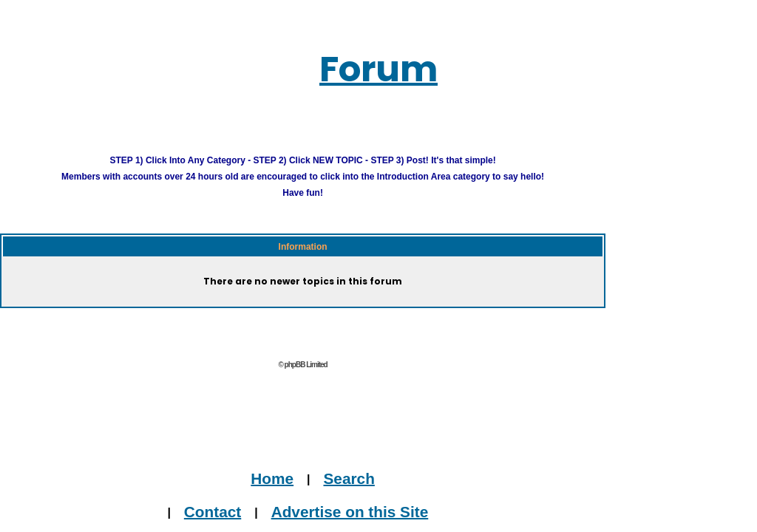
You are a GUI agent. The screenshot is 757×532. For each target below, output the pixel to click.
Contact (312, 503)
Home (353, 470)
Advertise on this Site (414, 503)
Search (409, 470)
